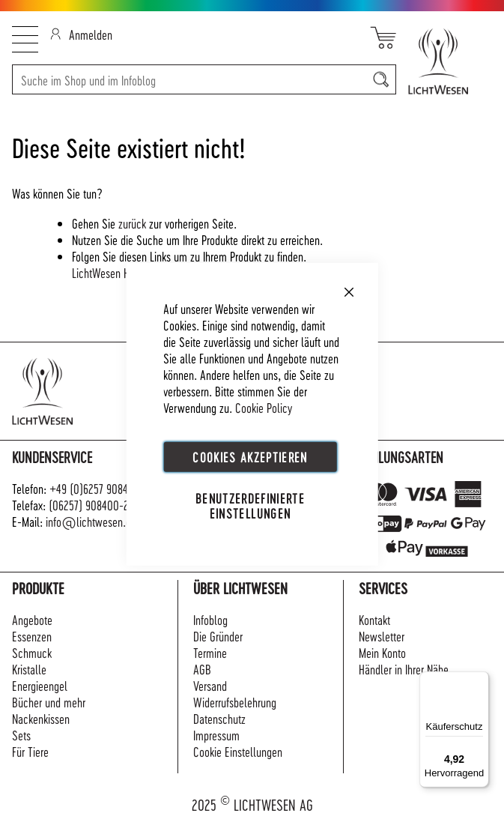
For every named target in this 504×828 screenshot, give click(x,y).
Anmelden (81, 34)
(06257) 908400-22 (91, 505)
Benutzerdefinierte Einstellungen (250, 505)
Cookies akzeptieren (250, 456)
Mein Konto (382, 652)
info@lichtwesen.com (95, 521)
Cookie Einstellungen (238, 751)
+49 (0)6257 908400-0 (100, 488)
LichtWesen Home (110, 272)
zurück (132, 223)
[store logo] (444, 61)
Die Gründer (218, 636)
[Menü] (480, 680)
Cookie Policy (264, 407)
